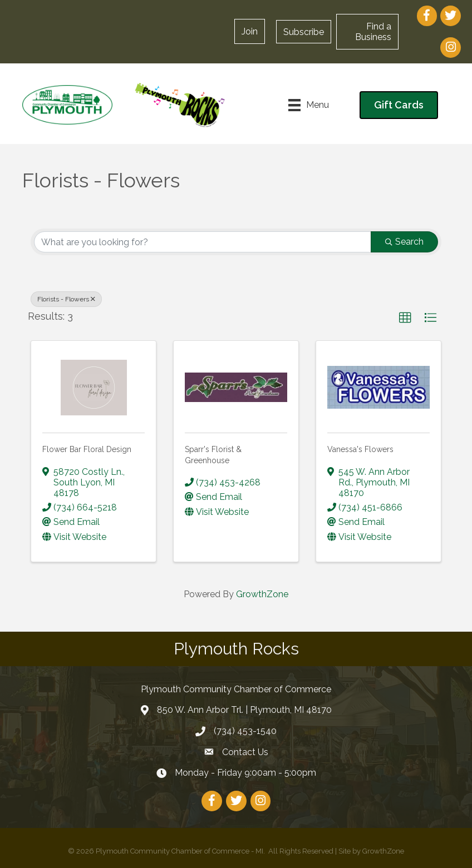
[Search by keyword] (203, 242)
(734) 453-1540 (245, 731)
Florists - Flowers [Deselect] (66, 299)
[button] (250, 31)
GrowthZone (262, 594)
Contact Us (245, 752)
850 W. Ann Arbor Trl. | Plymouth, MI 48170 (244, 710)
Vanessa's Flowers (360, 449)
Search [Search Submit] (404, 242)
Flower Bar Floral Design (87, 449)
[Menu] (309, 105)
